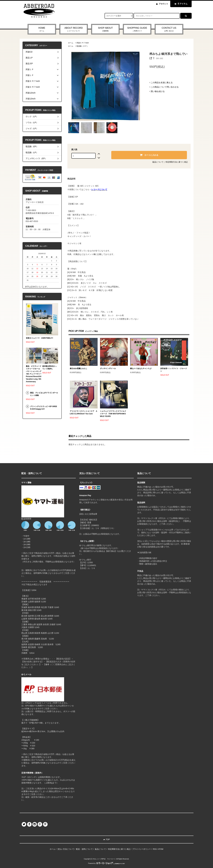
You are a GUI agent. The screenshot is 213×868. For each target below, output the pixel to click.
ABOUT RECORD (74, 29)
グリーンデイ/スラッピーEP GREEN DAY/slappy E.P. (44, 408)
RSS (155, 849)
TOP (106, 839)
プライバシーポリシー (141, 849)
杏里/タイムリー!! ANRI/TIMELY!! (40, 338)
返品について (158, 162)
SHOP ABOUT (105, 29)
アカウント (163, 4)
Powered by (107, 863)
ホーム (71, 43)
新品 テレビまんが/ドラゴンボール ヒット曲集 (44, 394)
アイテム (180, 4)
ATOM (161, 849)
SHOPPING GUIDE (137, 29)
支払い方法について (66, 849)
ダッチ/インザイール (108, 368)
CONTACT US (169, 29)
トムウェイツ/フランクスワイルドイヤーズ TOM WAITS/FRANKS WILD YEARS (113, 414)
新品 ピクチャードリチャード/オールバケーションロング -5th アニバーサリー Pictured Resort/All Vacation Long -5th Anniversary (34, 374)
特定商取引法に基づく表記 (177, 162)
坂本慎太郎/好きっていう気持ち (49, 367)
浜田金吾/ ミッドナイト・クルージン (174, 370)
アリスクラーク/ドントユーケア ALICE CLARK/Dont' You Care (83, 412)
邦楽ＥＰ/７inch (83, 43)
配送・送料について (84, 849)
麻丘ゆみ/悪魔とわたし (79, 368)
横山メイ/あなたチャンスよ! (141, 368)
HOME (42, 29)
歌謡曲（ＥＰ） (82, 46)
